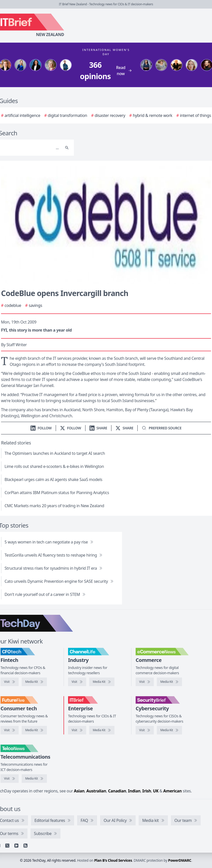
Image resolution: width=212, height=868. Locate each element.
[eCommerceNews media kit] (169, 682)
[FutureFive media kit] (34, 730)
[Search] (67, 148)
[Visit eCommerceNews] (145, 682)
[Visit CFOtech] (10, 682)
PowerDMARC (180, 860)
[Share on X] (124, 428)
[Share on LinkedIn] (98, 428)
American (173, 791)
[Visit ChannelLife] (77, 682)
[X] (7, 846)
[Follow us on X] (71, 428)
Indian (134, 791)
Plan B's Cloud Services (113, 860)
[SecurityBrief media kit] (169, 730)
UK (156, 791)
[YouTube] (16, 846)
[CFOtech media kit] (34, 682)
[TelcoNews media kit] (34, 779)
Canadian (117, 791)
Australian (96, 791)
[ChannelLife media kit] (102, 682)
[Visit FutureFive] (10, 730)
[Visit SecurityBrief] (145, 730)
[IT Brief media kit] (102, 730)
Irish (147, 791)
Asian (79, 791)
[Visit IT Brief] (77, 730)
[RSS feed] (25, 846)
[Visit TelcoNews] (10, 779)
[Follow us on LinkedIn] (41, 428)
